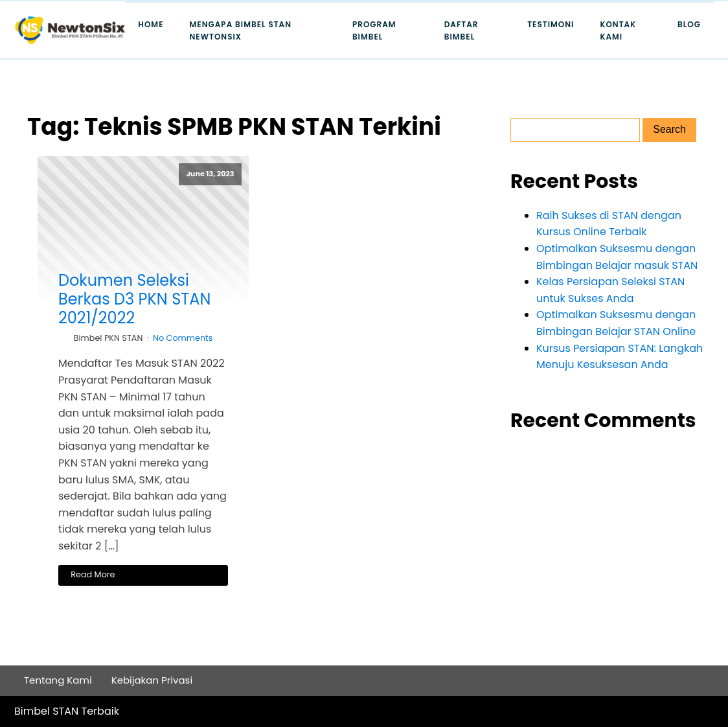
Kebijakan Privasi (152, 680)
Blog (689, 24)
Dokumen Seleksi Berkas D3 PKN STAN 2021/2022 (134, 299)
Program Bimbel (374, 30)
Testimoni (551, 24)
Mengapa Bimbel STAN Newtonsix (241, 30)
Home (151, 24)
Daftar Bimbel (461, 30)
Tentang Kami (58, 680)
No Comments (183, 338)
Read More (93, 574)
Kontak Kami (618, 30)
